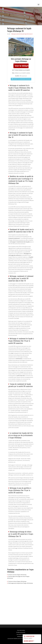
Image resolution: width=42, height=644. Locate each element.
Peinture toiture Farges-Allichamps (17, 581)
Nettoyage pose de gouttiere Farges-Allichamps (21, 583)
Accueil (9, 34)
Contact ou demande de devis (21, 79)
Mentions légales (21, 637)
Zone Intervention (21, 630)
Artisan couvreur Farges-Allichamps (17, 575)
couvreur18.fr (22, 632)
